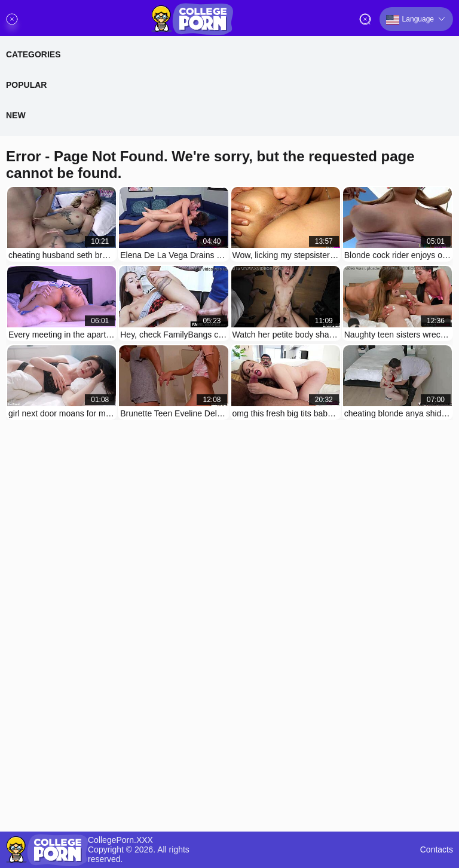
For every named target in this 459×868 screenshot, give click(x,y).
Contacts (437, 850)
